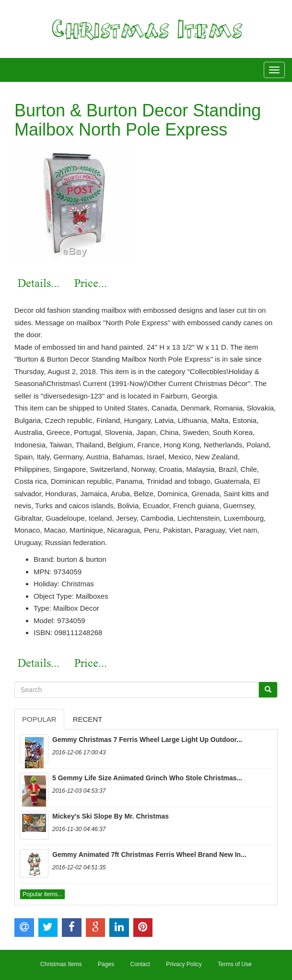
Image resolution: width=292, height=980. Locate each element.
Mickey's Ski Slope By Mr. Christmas (111, 816)
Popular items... (42, 894)
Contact (140, 964)
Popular (39, 719)
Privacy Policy (184, 964)
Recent (88, 719)
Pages (106, 964)
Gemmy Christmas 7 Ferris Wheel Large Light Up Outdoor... (147, 740)
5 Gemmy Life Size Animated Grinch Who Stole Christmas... (147, 778)
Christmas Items (61, 964)
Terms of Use (235, 964)
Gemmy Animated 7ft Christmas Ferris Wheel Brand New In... (149, 855)
